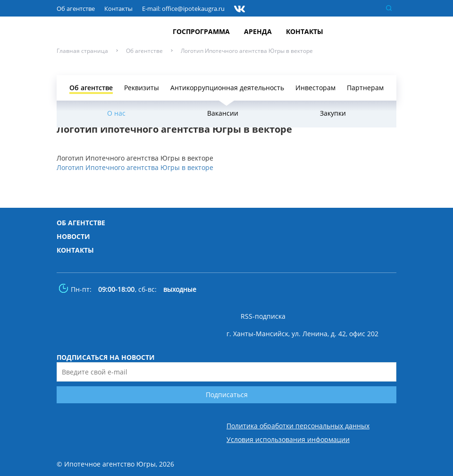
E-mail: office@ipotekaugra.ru (183, 8)
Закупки (333, 113)
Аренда (258, 31)
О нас (116, 113)
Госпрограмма (201, 31)
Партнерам (365, 88)
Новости (73, 237)
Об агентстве (76, 8)
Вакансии (223, 113)
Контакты (118, 8)
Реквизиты (142, 88)
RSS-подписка (263, 316)
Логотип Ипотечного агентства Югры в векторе (135, 167)
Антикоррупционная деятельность (227, 88)
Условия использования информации (288, 440)
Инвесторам (315, 88)
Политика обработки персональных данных (298, 426)
